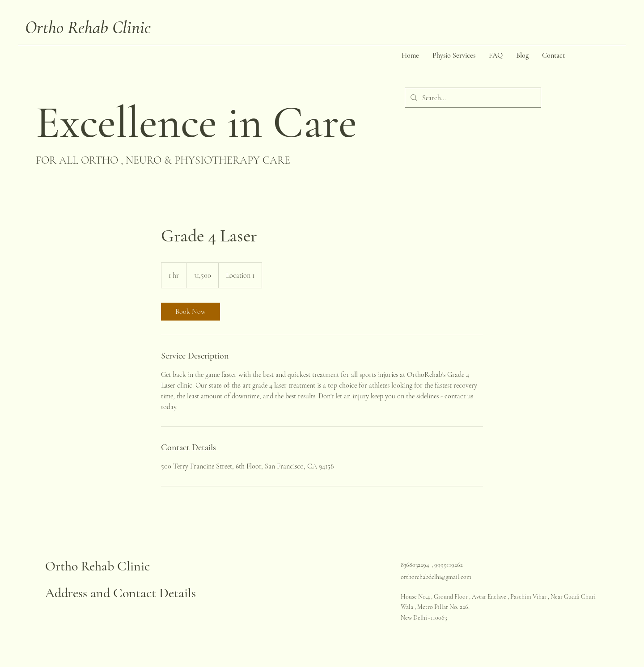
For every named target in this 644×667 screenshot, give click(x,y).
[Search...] (472, 98)
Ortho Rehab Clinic (88, 27)
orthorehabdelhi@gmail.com (436, 577)
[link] (191, 312)
